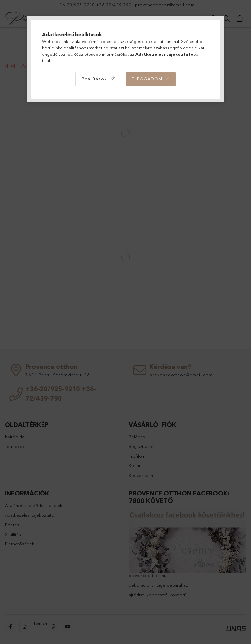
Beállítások (94, 79)
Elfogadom (147, 79)
